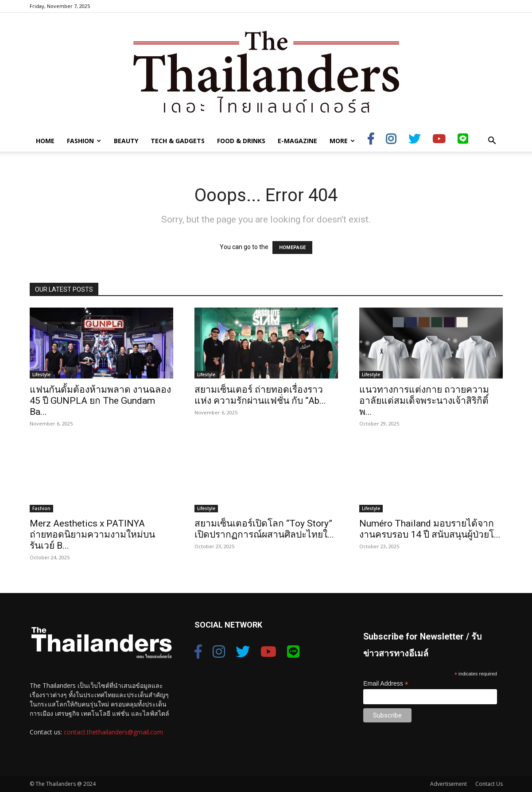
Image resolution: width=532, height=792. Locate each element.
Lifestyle (41, 375)
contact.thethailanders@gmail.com (113, 732)
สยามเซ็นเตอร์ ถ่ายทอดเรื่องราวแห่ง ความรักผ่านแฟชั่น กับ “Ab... (260, 395)
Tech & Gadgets (178, 141)
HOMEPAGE (292, 248)
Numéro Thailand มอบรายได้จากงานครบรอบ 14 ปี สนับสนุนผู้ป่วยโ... (430, 529)
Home (45, 141)
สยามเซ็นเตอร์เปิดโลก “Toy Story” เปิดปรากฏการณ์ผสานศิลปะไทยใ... (264, 529)
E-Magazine (297, 141)
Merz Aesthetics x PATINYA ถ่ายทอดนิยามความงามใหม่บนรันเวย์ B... (92, 535)
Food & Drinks (241, 141)
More (342, 141)
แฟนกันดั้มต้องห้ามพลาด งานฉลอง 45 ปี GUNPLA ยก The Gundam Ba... (100, 401)
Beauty (126, 141)
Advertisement (449, 784)
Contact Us (489, 784)
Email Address (386, 684)
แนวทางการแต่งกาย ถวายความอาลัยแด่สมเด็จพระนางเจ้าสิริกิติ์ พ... (424, 401)
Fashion (84, 141)
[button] (492, 142)
